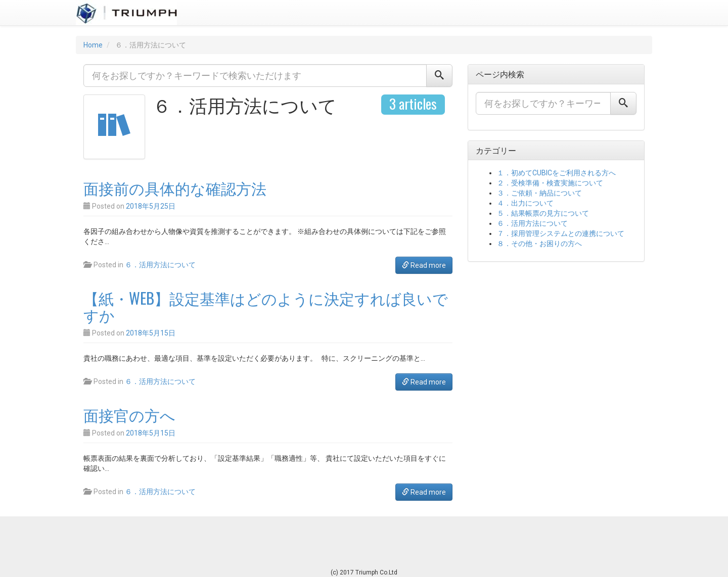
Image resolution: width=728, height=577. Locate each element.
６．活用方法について (160, 265)
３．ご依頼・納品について (539, 193)
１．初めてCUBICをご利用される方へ (556, 173)
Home (93, 45)
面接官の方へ (129, 415)
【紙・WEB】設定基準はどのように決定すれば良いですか (266, 306)
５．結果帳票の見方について (543, 213)
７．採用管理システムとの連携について (561, 233)
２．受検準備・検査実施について (550, 183)
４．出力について (525, 203)
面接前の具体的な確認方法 (175, 188)
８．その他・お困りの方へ (539, 244)
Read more (424, 265)
